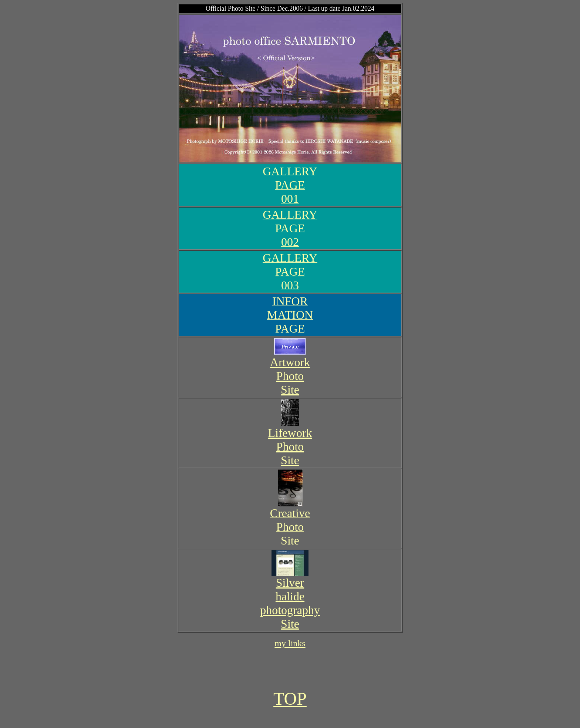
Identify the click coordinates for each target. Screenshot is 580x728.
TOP (290, 699)
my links (290, 643)
